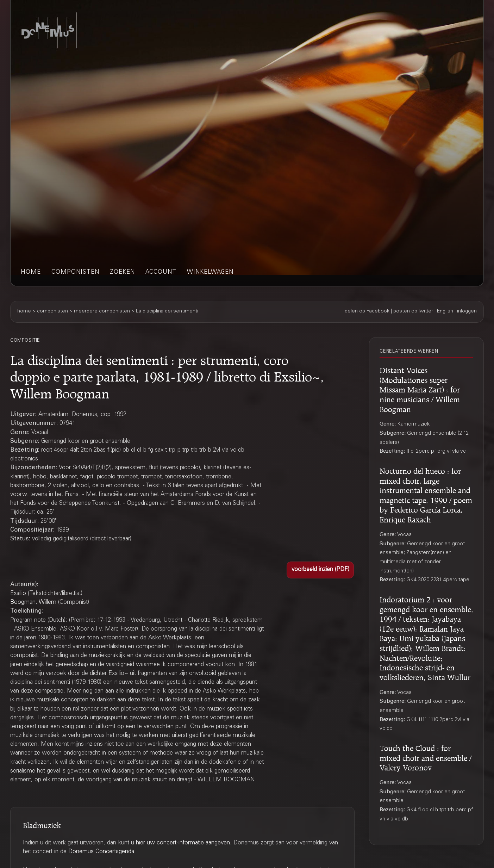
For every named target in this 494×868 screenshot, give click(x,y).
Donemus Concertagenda (101, 852)
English (445, 311)
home (31, 272)
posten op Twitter (413, 311)
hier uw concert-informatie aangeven (183, 843)
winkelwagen (210, 272)
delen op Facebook (367, 311)
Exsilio (18, 594)
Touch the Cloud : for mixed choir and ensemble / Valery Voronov (426, 757)
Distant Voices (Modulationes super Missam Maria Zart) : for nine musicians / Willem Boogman (420, 389)
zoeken (122, 272)
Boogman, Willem (33, 603)
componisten (75, 272)
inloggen (467, 311)
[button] (320, 570)
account (161, 272)
